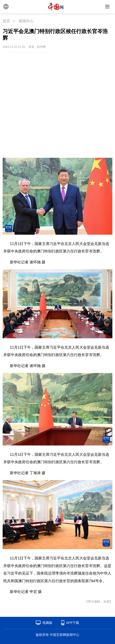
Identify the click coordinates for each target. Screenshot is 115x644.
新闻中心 (26, 21)
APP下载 (73, 623)
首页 (6, 21)
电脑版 (47, 623)
